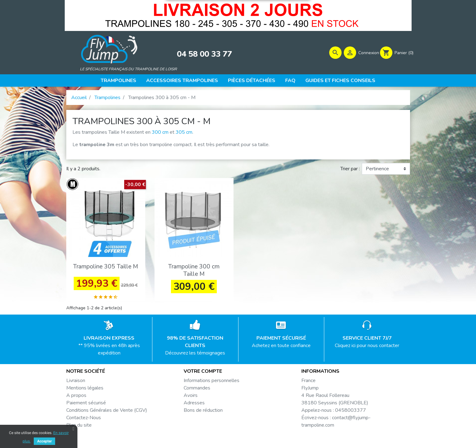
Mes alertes (197, 419)
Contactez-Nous (84, 419)
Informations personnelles (212, 382)
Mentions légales (85, 389)
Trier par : (350, 171)
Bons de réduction (203, 412)
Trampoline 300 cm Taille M (194, 272)
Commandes (197, 389)
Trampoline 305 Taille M (106, 268)
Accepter (44, 441)
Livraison (76, 382)
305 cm (184, 134)
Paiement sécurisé (86, 404)
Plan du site (79, 427)
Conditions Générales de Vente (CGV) (107, 412)
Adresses (194, 404)
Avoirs (191, 397)
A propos (76, 397)
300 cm (160, 134)
